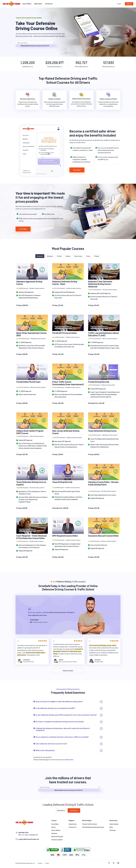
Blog (111, 827)
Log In (119, 4)
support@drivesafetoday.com (29, 839)
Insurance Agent (57, 840)
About (54, 827)
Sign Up (129, 4)
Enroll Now (77, 170)
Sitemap (112, 830)
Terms (47, 863)
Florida (59, 256)
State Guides (114, 824)
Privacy (40, 863)
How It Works (27, 4)
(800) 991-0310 (23, 832)
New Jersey (78, 256)
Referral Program (57, 836)
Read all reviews (68, 671)
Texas (88, 256)
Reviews (54, 833)
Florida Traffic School (90, 824)
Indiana (68, 256)
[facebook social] (109, 863)
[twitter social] (114, 863)
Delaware (50, 256)
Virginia (97, 256)
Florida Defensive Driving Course (93, 827)
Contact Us (49, 4)
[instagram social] (118, 863)
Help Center (38, 4)
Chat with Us (61, 810)
